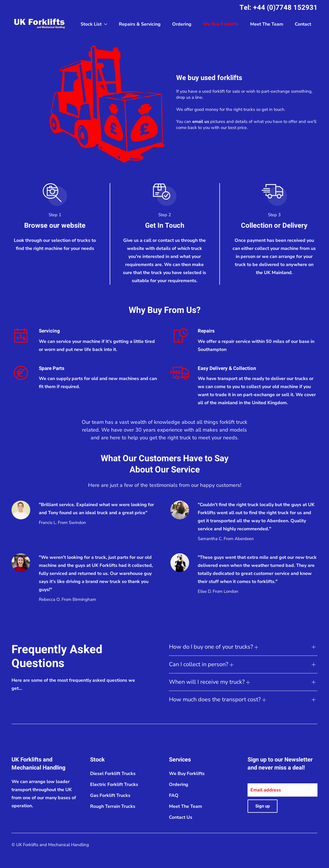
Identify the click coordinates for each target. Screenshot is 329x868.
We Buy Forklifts (221, 24)
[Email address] (283, 790)
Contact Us (181, 817)
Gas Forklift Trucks (110, 795)
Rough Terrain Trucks (113, 806)
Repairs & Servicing (140, 24)
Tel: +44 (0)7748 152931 (278, 8)
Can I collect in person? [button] (201, 664)
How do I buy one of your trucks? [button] (214, 647)
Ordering (182, 24)
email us (201, 121)
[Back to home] (40, 24)
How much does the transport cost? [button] (217, 699)
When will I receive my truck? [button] (209, 682)
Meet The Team (267, 24)
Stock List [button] (94, 24)
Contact (303, 24)
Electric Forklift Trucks (114, 785)
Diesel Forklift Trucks (113, 774)
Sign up (263, 806)
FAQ (174, 795)
